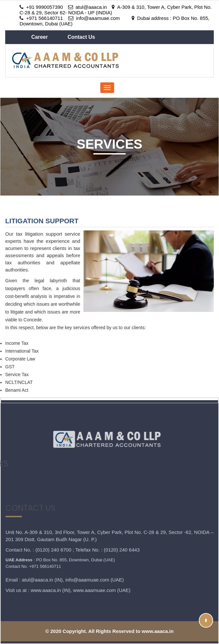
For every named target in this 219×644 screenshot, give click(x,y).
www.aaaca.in (46, 569)
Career (40, 37)
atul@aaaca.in (37, 558)
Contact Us (81, 37)
